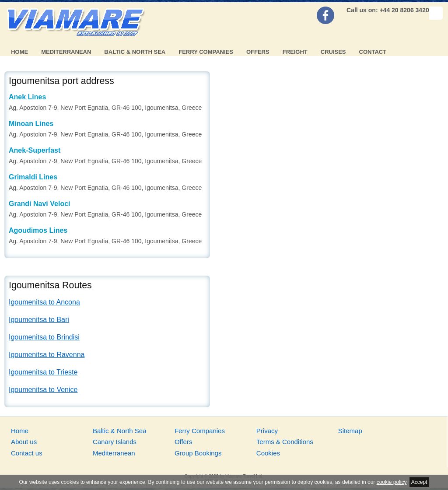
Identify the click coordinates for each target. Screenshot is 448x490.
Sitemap (350, 431)
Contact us (27, 453)
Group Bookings (198, 453)
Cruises (333, 52)
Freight (295, 52)
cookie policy (392, 482)
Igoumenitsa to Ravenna (47, 355)
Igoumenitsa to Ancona (44, 302)
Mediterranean (66, 52)
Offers (258, 52)
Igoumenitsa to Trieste (43, 372)
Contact (373, 52)
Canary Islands (115, 442)
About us (24, 442)
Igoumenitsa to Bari (39, 320)
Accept (419, 482)
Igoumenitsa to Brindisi (44, 337)
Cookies (268, 453)
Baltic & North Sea (135, 52)
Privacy (267, 431)
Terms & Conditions (285, 442)
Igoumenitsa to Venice (43, 390)
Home (19, 52)
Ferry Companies (206, 52)
